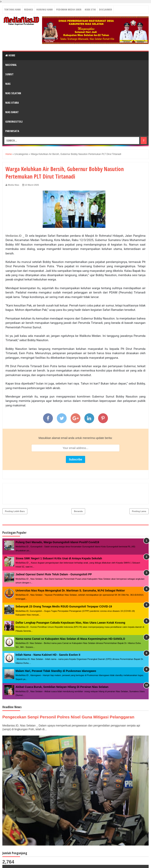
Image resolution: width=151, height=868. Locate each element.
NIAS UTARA (12, 103)
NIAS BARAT (12, 112)
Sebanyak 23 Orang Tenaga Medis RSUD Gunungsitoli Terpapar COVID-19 (64, 590)
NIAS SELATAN (13, 93)
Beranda (78, 494)
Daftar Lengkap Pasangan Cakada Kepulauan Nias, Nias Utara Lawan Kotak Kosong (70, 606)
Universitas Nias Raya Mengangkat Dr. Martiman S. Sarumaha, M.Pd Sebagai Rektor (70, 574)
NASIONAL (11, 65)
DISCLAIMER (105, 9)
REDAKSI (29, 9)
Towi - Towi (140, 863)
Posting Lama (139, 494)
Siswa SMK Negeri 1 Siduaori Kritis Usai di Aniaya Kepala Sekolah (59, 541)
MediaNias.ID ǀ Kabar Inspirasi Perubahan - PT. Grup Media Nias (60, 863)
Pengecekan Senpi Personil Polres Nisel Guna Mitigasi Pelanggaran (73, 700)
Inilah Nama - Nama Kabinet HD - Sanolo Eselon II (48, 638)
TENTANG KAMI (12, 9)
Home (10, 55)
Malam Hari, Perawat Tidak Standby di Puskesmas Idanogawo (56, 654)
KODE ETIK (90, 9)
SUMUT (9, 74)
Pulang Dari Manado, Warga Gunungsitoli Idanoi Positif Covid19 (57, 525)
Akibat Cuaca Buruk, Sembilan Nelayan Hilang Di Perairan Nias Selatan (62, 670)
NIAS (8, 84)
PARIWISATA (12, 131)
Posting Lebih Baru (15, 494)
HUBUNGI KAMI (45, 9)
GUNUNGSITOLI (14, 122)
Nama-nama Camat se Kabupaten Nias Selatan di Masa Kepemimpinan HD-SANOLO (70, 622)
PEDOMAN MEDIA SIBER (69, 9)
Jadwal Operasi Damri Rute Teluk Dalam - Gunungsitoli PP (54, 557)
